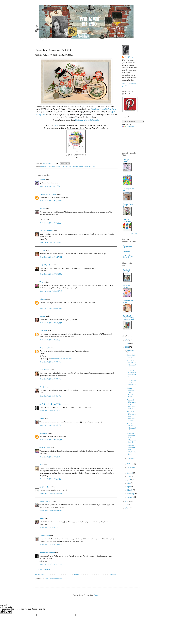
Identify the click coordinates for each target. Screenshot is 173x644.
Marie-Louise (45, 536)
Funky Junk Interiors (128, 247)
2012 (127, 505)
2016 (127, 340)
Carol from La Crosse (48, 194)
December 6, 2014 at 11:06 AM (51, 223)
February (131, 494)
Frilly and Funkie (127, 286)
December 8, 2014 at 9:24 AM (51, 511)
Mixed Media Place (128, 302)
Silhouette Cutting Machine (74, 167)
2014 (127, 347)
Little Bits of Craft (128, 161)
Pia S (42, 387)
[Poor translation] (8, 612)
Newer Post (40, 575)
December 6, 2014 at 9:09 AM (51, 186)
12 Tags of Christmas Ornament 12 (131, 364)
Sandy (42, 518)
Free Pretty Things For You (129, 256)
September (131, 467)
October (130, 464)
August (130, 473)
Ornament (51, 167)
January (131, 497)
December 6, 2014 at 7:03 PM (51, 274)
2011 (127, 508)
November (131, 458)
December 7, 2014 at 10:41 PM (51, 479)
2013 (127, 501)
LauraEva (43, 433)
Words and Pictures (47, 553)
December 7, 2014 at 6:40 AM (51, 308)
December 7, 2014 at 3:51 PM (51, 411)
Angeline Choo (45, 487)
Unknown (44, 331)
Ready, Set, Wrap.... (131, 356)
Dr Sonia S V (45, 348)
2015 (127, 344)
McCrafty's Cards (46, 265)
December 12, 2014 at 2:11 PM (51, 528)
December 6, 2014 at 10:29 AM (51, 201)
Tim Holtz (126, 252)
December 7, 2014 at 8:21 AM (51, 340)
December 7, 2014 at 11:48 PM (51, 494)
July (129, 476)
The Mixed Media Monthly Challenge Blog (129, 318)
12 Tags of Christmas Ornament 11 (131, 374)
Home (76, 575)
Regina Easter (45, 370)
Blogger (97, 595)
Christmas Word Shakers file (87, 120)
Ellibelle (43, 180)
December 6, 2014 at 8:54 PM (51, 291)
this (57, 125)
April (129, 487)
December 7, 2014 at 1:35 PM (51, 362)
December (131, 350)
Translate (128, 127)
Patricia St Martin (47, 231)
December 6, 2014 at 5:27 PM (51, 257)
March (130, 490)
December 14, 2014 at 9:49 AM (51, 564)
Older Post (113, 575)
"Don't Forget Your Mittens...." (131, 383)
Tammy (43, 250)
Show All (134, 234)
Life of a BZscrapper (127, 220)
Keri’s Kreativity (46, 501)
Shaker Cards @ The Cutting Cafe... (131, 392)
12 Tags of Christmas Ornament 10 (131, 427)
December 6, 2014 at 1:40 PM (51, 242)
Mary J (43, 316)
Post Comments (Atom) (54, 579)
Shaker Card (60, 167)
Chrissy (43, 209)
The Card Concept (126, 271)
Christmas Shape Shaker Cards (103, 109)
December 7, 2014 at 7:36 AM (51, 323)
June (129, 480)
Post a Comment (44, 569)
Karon (42, 419)
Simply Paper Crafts (128, 205)
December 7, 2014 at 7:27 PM (51, 440)
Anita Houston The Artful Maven (52, 404)
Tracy (42, 282)
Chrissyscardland (129, 190)
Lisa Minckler (130, 57)
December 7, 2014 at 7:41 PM (50, 457)
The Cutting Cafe (89, 167)
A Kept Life (127, 175)
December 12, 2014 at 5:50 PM (51, 545)
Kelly (42, 465)
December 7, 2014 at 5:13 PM (51, 425)
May (129, 483)
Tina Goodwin (45, 448)
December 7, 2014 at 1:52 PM (51, 396)
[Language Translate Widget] (133, 121)
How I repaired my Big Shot (62, 359)
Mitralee (43, 299)
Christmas (44, 167)
